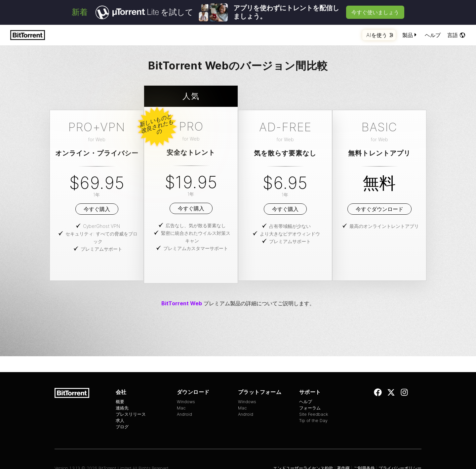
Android (184, 414)
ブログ (122, 427)
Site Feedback (314, 414)
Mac (181, 408)
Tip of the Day (313, 421)
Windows (186, 402)
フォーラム (310, 408)
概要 (120, 402)
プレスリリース (131, 414)
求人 (120, 421)
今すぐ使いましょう (375, 12)
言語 (456, 35)
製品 (410, 35)
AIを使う (380, 35)
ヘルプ (433, 35)
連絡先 (122, 408)
